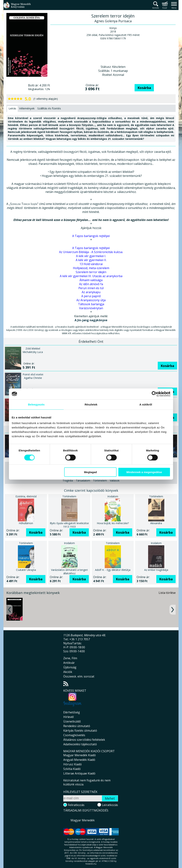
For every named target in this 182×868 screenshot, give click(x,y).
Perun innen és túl (91, 288)
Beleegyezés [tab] (36, 404)
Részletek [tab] (91, 404)
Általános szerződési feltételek (84, 740)
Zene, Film (70, 658)
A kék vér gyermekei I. (91, 256)
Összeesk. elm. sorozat (79, 676)
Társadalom (83, 480)
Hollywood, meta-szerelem (91, 268)
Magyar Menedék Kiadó (80, 755)
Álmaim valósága (91, 280)
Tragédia (68, 480)
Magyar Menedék (83, 820)
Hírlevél (68, 717)
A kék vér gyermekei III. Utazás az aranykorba (91, 276)
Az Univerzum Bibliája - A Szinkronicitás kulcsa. (91, 252)
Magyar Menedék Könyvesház (17, 7)
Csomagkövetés (74, 735)
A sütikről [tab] (146, 404)
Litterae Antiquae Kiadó (79, 773)
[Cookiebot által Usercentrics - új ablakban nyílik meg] (154, 394)
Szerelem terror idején (91, 272)
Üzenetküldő (72, 721)
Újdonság (70, 667)
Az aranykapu (91, 292)
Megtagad (90, 472)
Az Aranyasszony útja (91, 300)
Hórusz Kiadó (72, 764)
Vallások (115, 480)
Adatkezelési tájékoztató (80, 744)
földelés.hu (91, 864)
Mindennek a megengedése (144, 472)
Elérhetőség (72, 712)
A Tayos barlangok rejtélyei (91, 236)
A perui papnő (91, 296)
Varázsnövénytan (91, 308)
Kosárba (144, 88)
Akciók (68, 672)
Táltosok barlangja (91, 304)
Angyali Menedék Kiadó (79, 760)
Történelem (100, 480)
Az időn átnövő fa (91, 284)
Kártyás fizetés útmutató (80, 731)
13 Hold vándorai (91, 264)
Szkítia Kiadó (72, 769)
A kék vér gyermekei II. (91, 260)
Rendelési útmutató (77, 726)
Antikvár (69, 663)
